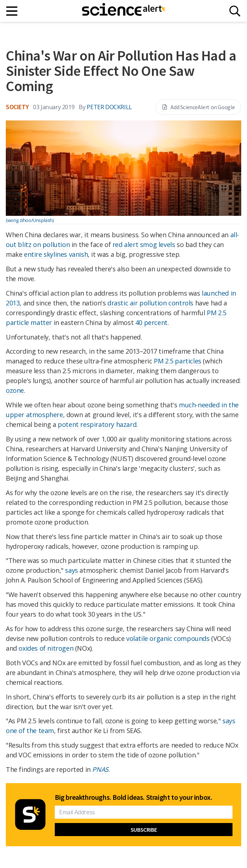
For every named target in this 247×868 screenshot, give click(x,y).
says (71, 570)
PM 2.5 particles (178, 361)
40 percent (151, 322)
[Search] (235, 11)
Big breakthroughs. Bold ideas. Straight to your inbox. (133, 797)
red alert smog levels (144, 244)
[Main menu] (12, 11)
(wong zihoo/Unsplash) (30, 220)
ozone (15, 390)
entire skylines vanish (56, 254)
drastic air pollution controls (150, 303)
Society (17, 107)
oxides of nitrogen (46, 648)
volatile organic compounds (168, 638)
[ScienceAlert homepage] (124, 11)
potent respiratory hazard (97, 424)
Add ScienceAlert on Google (198, 107)
